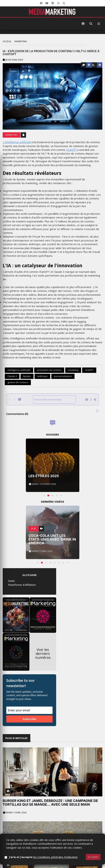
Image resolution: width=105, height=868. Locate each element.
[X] (64, 3)
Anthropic (42, 376)
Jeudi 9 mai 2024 (13, 60)
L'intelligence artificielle (17, 142)
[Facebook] (41, 3)
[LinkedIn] (53, 3)
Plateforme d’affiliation (22, 585)
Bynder (27, 376)
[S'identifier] (83, 24)
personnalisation (63, 376)
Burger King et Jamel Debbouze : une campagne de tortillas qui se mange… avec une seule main (50, 803)
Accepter (93, 857)
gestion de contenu (18, 382)
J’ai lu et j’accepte (43, 857)
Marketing (21, 41)
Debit (11, 581)
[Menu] (99, 24)
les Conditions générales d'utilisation (55, 857)
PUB (33, 529)
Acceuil (7, 41)
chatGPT (89, 370)
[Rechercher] (91, 24)
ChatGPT (72, 150)
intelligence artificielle (19, 370)
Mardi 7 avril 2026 (15, 813)
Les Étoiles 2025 (44, 476)
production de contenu (49, 370)
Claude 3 (12, 376)
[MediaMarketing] (53, 12)
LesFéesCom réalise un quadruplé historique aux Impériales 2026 (50, 831)
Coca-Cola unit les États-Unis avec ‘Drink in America (52, 539)
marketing (73, 370)
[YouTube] (47, 3)
